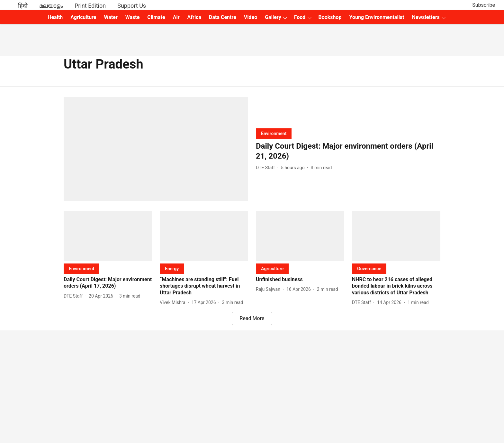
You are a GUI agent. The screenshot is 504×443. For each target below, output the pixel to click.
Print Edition (90, 6)
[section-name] (274, 133)
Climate (156, 17)
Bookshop (330, 17)
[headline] (348, 151)
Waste (133, 17)
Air (176, 17)
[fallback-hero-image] (156, 149)
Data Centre (223, 17)
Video (251, 17)
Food (300, 17)
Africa (194, 17)
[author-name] (267, 168)
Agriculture (83, 17)
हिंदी (23, 6)
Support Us (132, 6)
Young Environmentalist (377, 17)
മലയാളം (51, 6)
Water (111, 17)
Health (55, 17)
